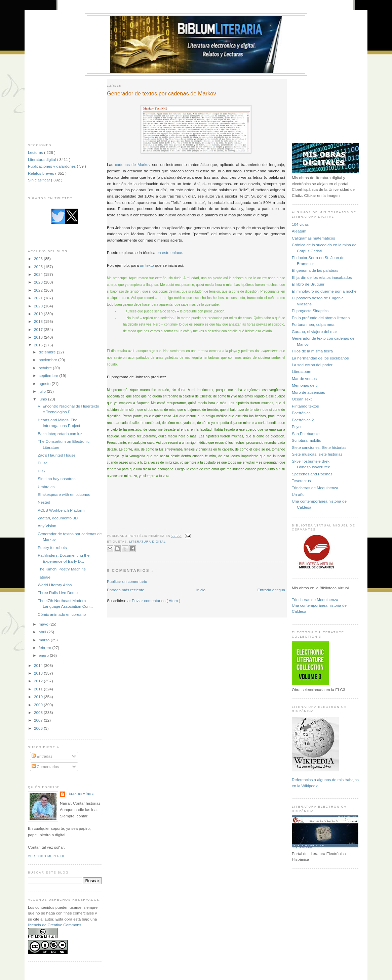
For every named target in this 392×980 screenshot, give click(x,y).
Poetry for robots (52, 547)
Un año (298, 494)
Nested (44, 502)
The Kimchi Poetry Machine (62, 569)
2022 (39, 290)
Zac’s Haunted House (56, 455)
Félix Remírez (80, 794)
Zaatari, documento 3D (58, 518)
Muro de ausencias (308, 392)
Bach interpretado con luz (60, 434)
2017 (39, 329)
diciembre (48, 352)
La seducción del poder (312, 365)
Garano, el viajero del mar (314, 331)
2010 (39, 697)
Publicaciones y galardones (52, 166)
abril (43, 632)
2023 (39, 282)
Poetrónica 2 (303, 420)
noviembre (48, 360)
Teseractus (301, 481)
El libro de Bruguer (308, 284)
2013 (39, 673)
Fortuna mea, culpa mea (313, 324)
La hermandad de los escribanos (320, 358)
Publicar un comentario (127, 581)
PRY (42, 471)
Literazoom (302, 371)
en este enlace (169, 252)
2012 (39, 681)
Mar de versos (304, 378)
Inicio (201, 590)
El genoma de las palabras (315, 270)
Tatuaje (44, 577)
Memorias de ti (305, 385)
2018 (39, 321)
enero (44, 655)
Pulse (43, 463)
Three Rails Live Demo (58, 592)
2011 (39, 689)
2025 (39, 267)
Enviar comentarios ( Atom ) (156, 601)
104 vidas (300, 224)
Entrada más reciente (126, 590)
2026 (39, 259)
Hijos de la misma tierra (312, 351)
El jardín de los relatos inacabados (322, 277)
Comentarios (45, 766)
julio (43, 391)
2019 (39, 314)
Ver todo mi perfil (47, 856)
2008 (39, 712)
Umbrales (46, 487)
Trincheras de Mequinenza (315, 488)
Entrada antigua (271, 590)
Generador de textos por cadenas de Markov (162, 93)
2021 (39, 298)
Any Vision (47, 526)
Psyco (297, 427)
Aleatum (299, 231)
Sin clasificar (40, 180)
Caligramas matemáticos (313, 238)
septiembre (49, 375)
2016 (39, 337)
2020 (39, 306)
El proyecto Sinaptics (310, 311)
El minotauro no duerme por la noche (324, 291)
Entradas (42, 756)
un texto (147, 265)
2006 (39, 728)
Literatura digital (42, 159)
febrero (45, 648)
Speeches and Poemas (312, 474)
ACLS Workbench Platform (61, 510)
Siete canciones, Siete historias (319, 447)
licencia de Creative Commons (55, 925)
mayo (44, 624)
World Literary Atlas (55, 585)
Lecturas (36, 152)
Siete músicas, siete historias (317, 454)
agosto (45, 384)
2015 (39, 345)
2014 (39, 665)
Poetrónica (301, 413)
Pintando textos (305, 406)
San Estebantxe (306, 434)
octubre (46, 368)
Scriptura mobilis (306, 440)
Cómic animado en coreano (62, 614)
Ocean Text (302, 399)
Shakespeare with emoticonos (64, 494)
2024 (39, 274)
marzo (45, 640)
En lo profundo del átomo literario (321, 318)
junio (43, 399)
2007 (39, 720)
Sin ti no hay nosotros (56, 479)
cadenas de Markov (133, 164)
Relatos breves (42, 173)
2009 (39, 705)
